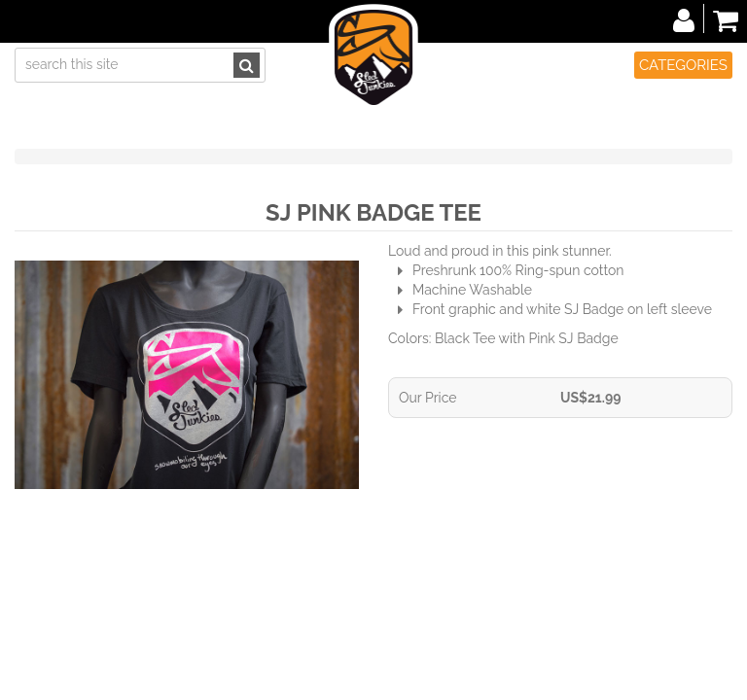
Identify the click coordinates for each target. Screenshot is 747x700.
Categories (683, 65)
